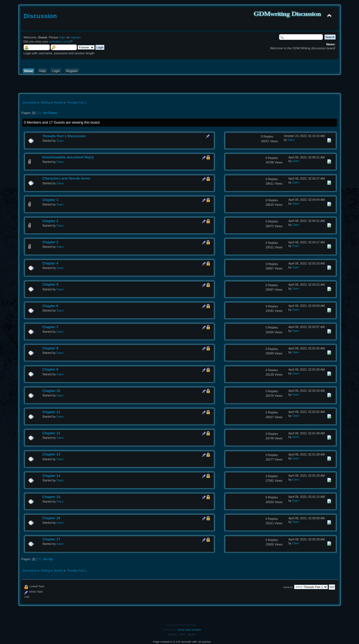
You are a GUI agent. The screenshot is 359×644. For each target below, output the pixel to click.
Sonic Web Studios (189, 630)
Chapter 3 (50, 242)
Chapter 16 (51, 518)
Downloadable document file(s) (68, 157)
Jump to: (288, 587)
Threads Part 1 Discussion (64, 136)
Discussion (40, 16)
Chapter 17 (51, 539)
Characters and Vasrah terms (66, 178)
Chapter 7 (50, 327)
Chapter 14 (51, 476)
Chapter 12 (51, 433)
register (76, 37)
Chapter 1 (50, 200)
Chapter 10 (51, 391)
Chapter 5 (50, 285)
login (63, 37)
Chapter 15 (51, 497)
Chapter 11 (51, 412)
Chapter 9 (50, 369)
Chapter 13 (51, 454)
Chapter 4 (50, 263)
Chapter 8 (50, 348)
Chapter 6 (50, 306)
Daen (60, 141)
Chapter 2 (50, 221)
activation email (60, 41)
